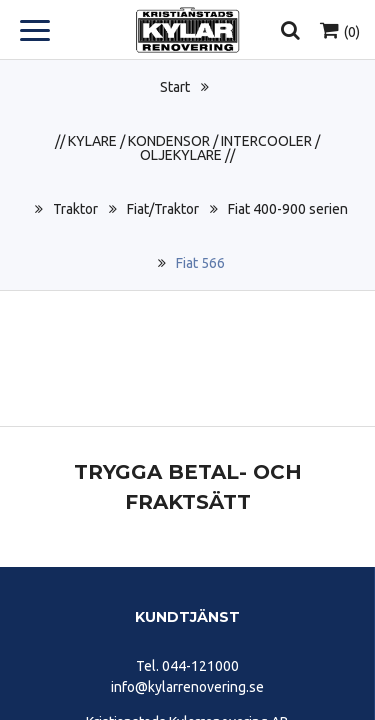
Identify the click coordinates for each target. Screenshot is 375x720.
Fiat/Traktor (163, 209)
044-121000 (200, 666)
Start (175, 87)
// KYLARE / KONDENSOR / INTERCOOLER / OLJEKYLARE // (187, 148)
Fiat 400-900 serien (288, 209)
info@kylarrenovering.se (187, 687)
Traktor (75, 209)
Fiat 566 (200, 263)
